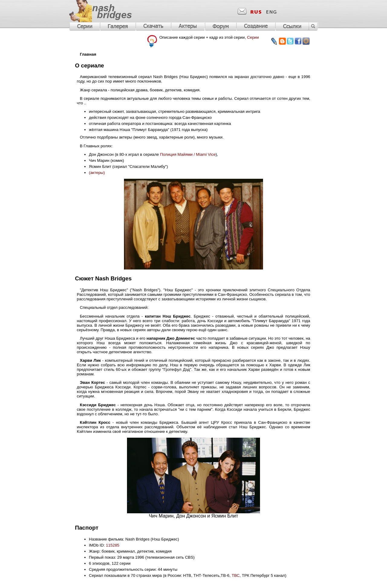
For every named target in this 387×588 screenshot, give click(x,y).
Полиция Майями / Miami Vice (188, 154)
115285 (112, 545)
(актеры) (97, 173)
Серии (253, 37)
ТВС (236, 575)
